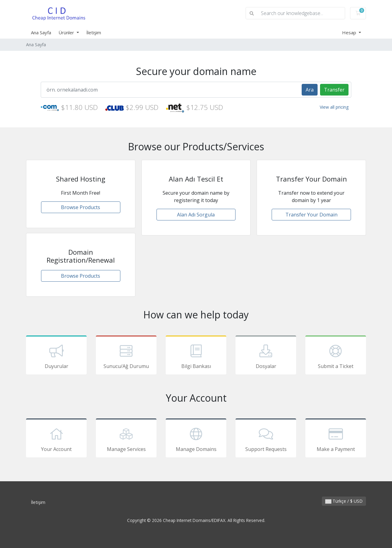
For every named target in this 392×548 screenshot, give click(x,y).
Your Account (56, 439)
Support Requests (266, 439)
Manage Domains (196, 439)
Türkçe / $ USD (344, 501)
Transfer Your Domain (311, 215)
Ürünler (67, 32)
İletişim (94, 32)
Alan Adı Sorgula (196, 215)
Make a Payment (336, 439)
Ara (310, 90)
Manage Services (126, 439)
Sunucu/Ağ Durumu (126, 356)
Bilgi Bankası (196, 356)
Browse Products (81, 207)
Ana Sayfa (41, 32)
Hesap (350, 32)
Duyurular (56, 356)
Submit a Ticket (336, 356)
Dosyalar (266, 356)
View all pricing (334, 107)
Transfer (334, 90)
